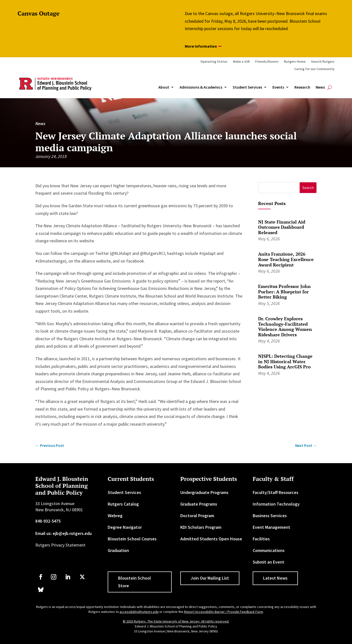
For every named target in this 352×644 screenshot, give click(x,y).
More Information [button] (201, 46)
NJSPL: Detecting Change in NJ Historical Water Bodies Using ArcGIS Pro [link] (285, 361)
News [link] (320, 87)
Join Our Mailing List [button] (210, 578)
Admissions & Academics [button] (201, 87)
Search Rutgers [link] (323, 62)
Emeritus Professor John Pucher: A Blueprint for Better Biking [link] (284, 292)
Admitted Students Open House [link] (211, 539)
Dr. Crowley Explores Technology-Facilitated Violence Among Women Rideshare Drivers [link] (285, 327)
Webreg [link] (115, 516)
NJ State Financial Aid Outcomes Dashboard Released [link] (282, 227)
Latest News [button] (275, 578)
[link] (50, 445)
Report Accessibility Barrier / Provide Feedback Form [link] (224, 612)
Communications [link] (269, 550)
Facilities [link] (261, 539)
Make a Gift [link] (241, 62)
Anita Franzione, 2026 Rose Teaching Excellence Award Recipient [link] (286, 259)
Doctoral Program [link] (197, 516)
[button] (308, 188)
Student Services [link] (247, 87)
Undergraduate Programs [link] (204, 492)
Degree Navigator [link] (125, 527)
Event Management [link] (271, 527)
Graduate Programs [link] (199, 504)
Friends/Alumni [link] (267, 62)
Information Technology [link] (276, 504)
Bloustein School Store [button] (135, 582)
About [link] (164, 87)
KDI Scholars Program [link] (201, 527)
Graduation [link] (118, 550)
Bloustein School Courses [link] (132, 539)
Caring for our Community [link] (314, 69)
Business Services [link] (270, 516)
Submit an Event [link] (269, 562)
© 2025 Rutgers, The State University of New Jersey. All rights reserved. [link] (176, 621)
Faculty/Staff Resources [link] (276, 492)
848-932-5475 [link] (48, 521)
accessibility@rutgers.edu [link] (139, 612)
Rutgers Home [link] (295, 62)
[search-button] (330, 87)
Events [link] (278, 87)
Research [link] (302, 87)
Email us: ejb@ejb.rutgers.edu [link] (63, 533)
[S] (279, 188)
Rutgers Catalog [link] (123, 504)
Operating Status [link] (214, 62)
